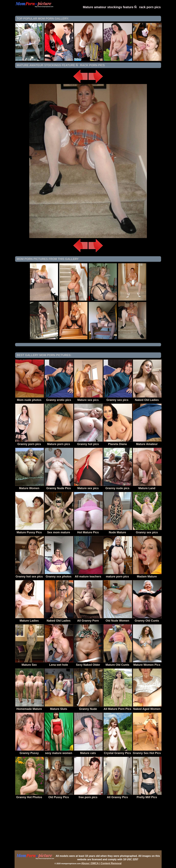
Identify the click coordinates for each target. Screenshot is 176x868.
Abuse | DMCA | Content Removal (101, 863)
